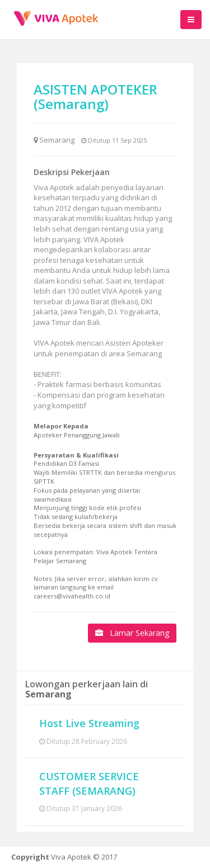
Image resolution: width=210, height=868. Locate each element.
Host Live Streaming (89, 723)
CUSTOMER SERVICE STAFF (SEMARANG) (89, 784)
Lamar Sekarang (132, 633)
